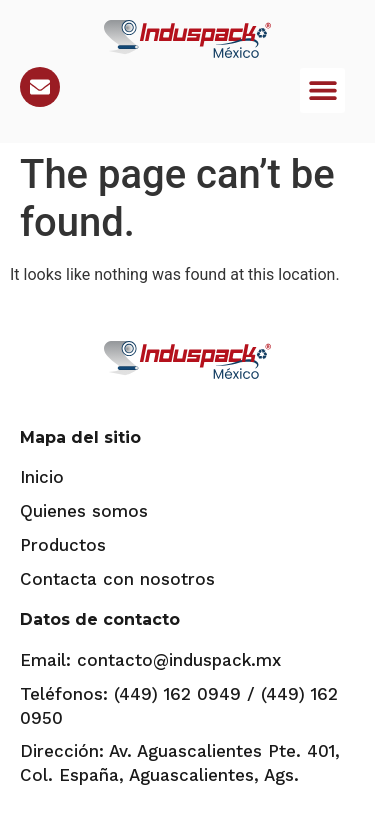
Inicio (42, 477)
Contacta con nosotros (117, 579)
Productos (63, 545)
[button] (322, 90)
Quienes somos (84, 511)
